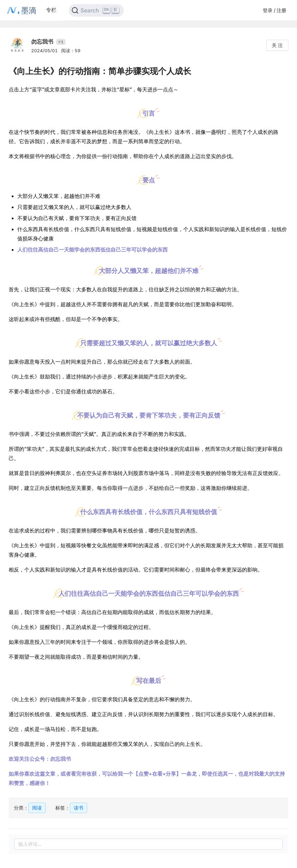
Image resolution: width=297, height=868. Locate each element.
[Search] (96, 10)
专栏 (51, 10)
